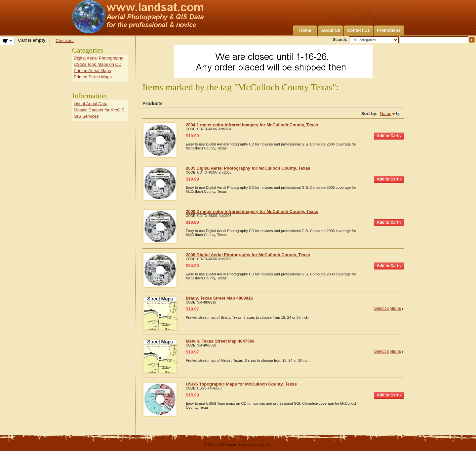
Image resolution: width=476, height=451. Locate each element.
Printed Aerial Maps (92, 71)
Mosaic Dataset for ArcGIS (99, 110)
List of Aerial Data (91, 104)
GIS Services (86, 116)
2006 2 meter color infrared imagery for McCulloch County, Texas (252, 211)
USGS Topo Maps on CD (98, 64)
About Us (331, 30)
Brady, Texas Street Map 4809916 (219, 298)
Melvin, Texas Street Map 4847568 (220, 341)
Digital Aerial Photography (99, 58)
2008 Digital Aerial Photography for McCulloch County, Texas (248, 255)
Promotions (389, 30)
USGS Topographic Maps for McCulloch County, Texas (241, 384)
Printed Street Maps (93, 77)
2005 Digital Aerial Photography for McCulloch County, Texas (248, 168)
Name (386, 114)
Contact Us (358, 30)
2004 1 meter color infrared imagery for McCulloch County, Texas (252, 125)
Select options (387, 308)
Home (305, 30)
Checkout (65, 41)
